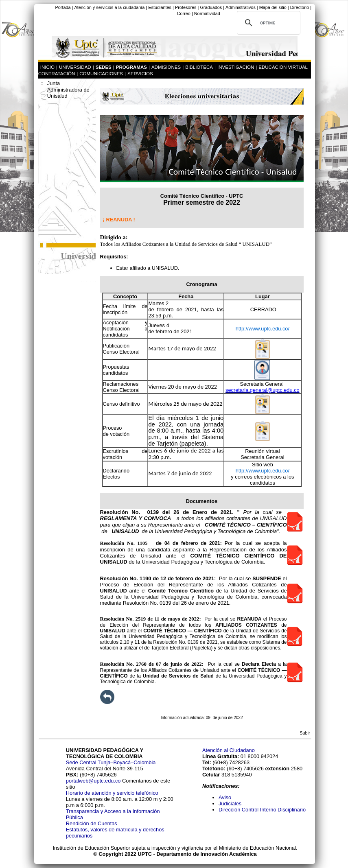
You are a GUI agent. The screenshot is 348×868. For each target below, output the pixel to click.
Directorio (300, 7)
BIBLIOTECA (199, 67)
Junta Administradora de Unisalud (68, 90)
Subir (305, 733)
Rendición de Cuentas (92, 823)
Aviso (225, 797)
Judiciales (231, 804)
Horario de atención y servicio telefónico (112, 793)
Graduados (211, 7)
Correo (184, 13)
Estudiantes (160, 7)
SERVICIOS (140, 74)
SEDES (104, 67)
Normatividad (207, 13)
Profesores (186, 7)
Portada (63, 7)
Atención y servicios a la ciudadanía (109, 7)
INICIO (47, 67)
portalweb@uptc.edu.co (94, 781)
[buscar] (267, 23)
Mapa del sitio (273, 7)
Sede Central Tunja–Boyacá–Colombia (111, 762)
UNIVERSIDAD (75, 67)
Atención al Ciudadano (229, 750)
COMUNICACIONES (101, 74)
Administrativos (241, 7)
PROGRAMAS (131, 67)
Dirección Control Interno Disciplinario (262, 810)
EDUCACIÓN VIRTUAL (283, 67)
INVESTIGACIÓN (236, 67)
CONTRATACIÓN (57, 74)
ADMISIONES (166, 67)
